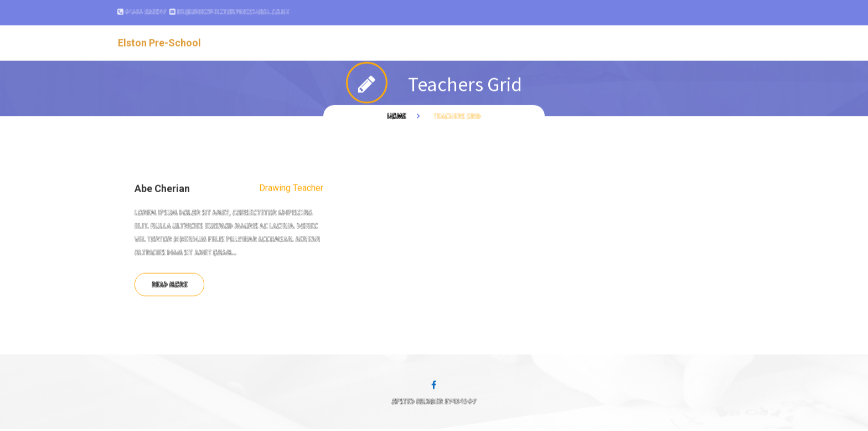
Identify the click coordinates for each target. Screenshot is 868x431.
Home (396, 112)
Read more (169, 280)
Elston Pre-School (159, 39)
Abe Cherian (162, 184)
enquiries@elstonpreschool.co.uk (233, 8)
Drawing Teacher (291, 184)
